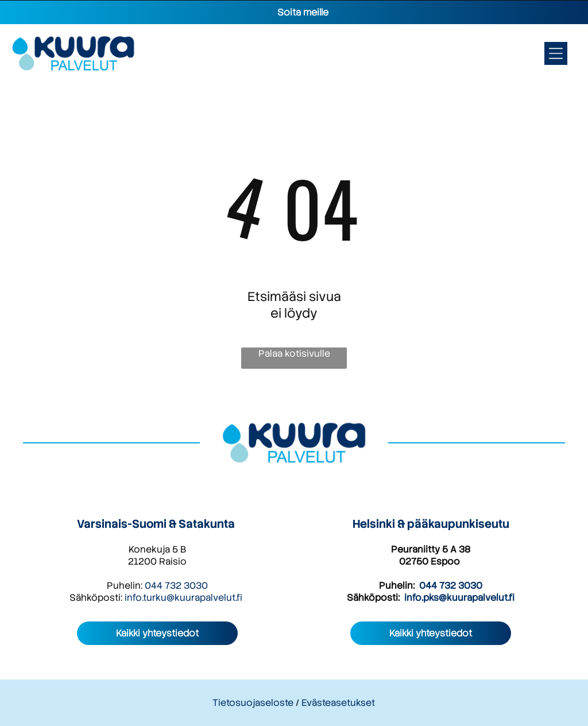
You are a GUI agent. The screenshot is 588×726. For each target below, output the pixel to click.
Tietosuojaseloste (253, 703)
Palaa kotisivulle (294, 354)
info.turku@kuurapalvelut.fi (183, 598)
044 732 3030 (176, 586)
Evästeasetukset (338, 703)
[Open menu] (556, 53)
